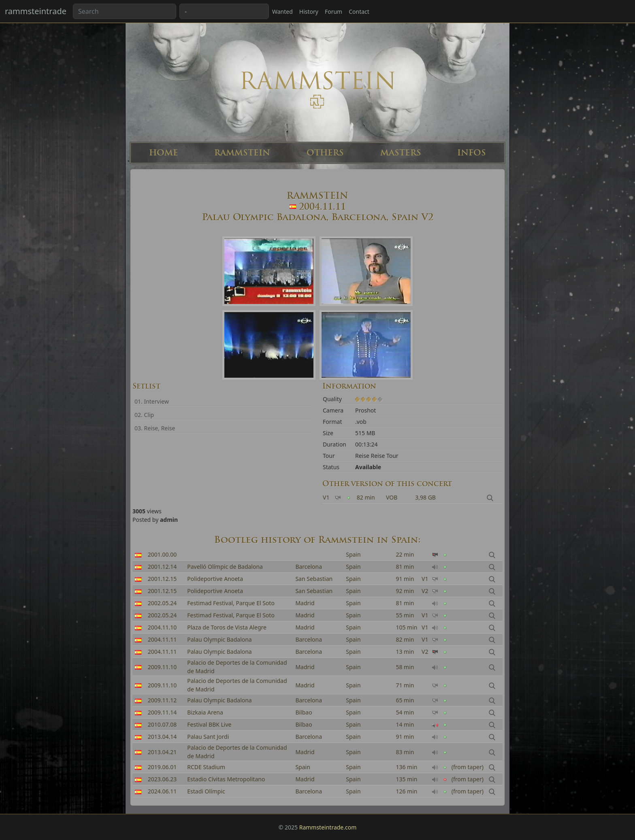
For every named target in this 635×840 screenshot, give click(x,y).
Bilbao (304, 712)
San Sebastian (314, 579)
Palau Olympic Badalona (219, 639)
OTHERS (325, 153)
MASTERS (401, 153)
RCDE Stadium (206, 767)
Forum (333, 12)
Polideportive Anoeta (215, 579)
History (309, 12)
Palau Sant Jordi (208, 737)
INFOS (472, 153)
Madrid (305, 603)
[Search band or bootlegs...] (125, 11)
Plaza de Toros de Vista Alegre (227, 627)
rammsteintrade (36, 11)
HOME (164, 153)
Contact (359, 12)
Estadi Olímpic (206, 791)
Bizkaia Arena (205, 712)
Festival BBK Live (209, 724)
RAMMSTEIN (242, 153)
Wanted (282, 12)
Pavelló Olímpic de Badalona (225, 567)
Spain (353, 554)
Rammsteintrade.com (328, 827)
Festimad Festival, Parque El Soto (231, 603)
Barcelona (309, 567)
